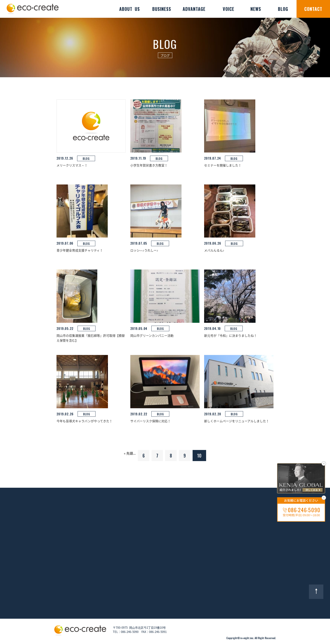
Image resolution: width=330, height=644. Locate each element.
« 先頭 (128, 453)
